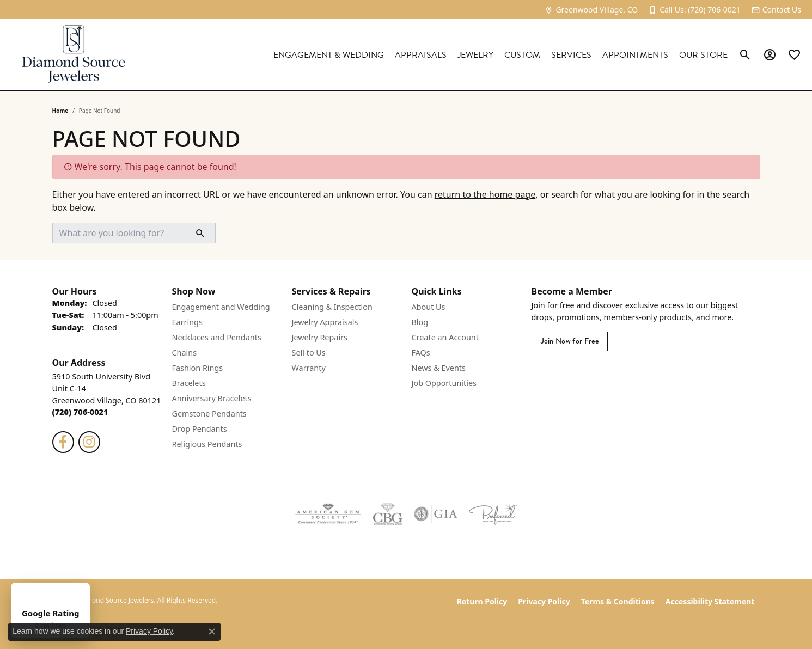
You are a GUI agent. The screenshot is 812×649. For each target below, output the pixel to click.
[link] (591, 10)
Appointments (635, 55)
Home (60, 111)
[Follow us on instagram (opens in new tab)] (89, 442)
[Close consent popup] (212, 632)
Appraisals (421, 55)
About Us (429, 307)
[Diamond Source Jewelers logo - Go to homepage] (74, 55)
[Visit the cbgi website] (388, 514)
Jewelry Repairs (320, 337)
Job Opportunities (444, 383)
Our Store (703, 55)
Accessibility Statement (710, 601)
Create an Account (445, 337)
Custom (522, 55)
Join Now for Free (570, 341)
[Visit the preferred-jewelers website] (493, 514)
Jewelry (475, 55)
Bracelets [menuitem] (189, 383)
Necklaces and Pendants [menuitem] (217, 337)
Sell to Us (309, 353)
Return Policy (482, 601)
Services (571, 55)
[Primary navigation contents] (437, 55)
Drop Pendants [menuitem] (200, 429)
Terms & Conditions (618, 601)
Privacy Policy (544, 601)
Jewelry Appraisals (325, 322)
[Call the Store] (80, 412)
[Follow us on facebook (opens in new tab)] (63, 442)
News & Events (439, 368)
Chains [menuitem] (185, 353)
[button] (745, 55)
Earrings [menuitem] (187, 322)
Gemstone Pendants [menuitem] (209, 414)
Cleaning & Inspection (332, 307)
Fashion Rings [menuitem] (198, 368)
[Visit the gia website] (436, 514)
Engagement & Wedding (329, 55)
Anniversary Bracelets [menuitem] (212, 398)
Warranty (309, 368)
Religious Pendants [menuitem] (207, 444)
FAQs (421, 353)
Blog (420, 322)
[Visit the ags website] (328, 514)
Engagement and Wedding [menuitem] (221, 307)
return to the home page (485, 194)
